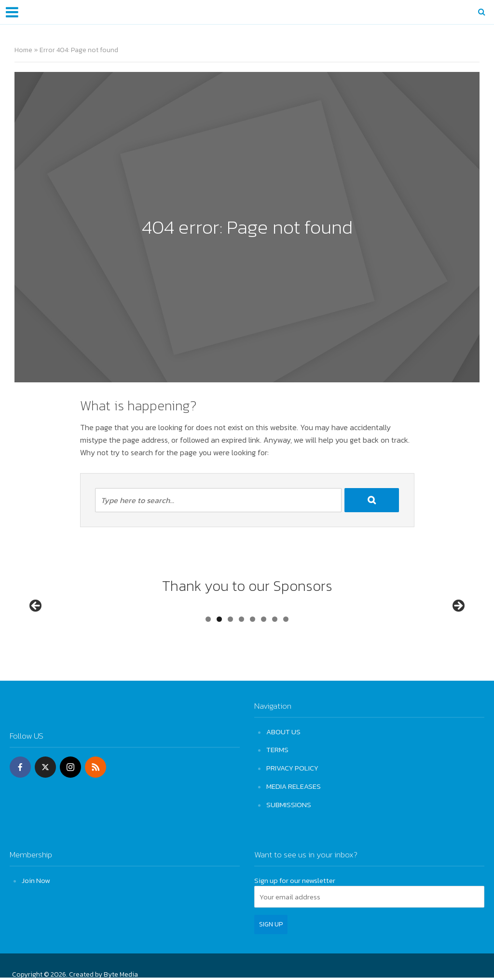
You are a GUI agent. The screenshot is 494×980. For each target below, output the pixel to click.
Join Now (36, 878)
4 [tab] (241, 655)
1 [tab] (208, 655)
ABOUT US (283, 732)
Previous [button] (36, 624)
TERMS (277, 749)
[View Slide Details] (56, 627)
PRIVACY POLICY (292, 767)
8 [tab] (286, 655)
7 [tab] (275, 655)
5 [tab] (253, 655)
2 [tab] (219, 655)
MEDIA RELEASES (294, 785)
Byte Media (121, 973)
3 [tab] (230, 655)
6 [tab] (264, 655)
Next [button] (458, 624)
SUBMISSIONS (289, 803)
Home (23, 50)
